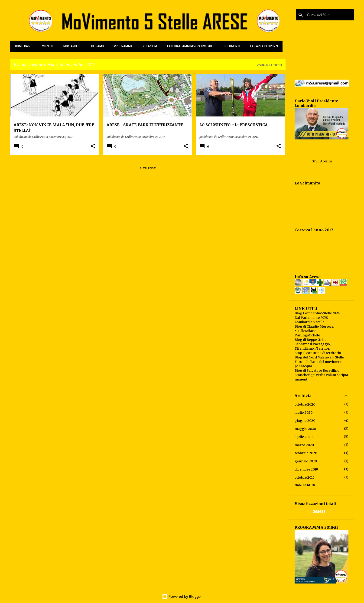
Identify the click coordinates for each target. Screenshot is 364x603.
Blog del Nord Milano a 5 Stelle (319, 357)
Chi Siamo (95, 46)
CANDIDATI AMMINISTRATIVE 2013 (189, 46)
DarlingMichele (307, 335)
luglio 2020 (304, 413)
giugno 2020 (305, 421)
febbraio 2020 (306, 453)
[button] (93, 146)
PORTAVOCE (70, 46)
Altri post (148, 168)
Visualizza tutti (269, 65)
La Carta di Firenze (263, 46)
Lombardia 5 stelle (309, 322)
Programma (122, 46)
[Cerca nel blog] (330, 15)
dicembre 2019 (306, 469)
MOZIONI (46, 46)
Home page (22, 46)
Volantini (148, 46)
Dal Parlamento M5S (311, 318)
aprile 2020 (304, 437)
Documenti (231, 46)
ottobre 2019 (305, 477)
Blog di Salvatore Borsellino (317, 371)
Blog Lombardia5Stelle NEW (317, 313)
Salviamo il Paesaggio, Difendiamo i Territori (313, 346)
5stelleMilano (305, 331)
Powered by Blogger (182, 597)
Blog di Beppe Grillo (311, 340)
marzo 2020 (304, 445)
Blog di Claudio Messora (314, 326)
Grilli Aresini (322, 161)
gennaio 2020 (306, 461)
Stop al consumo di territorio (318, 353)
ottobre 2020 (305, 404)
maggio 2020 (305, 429)
